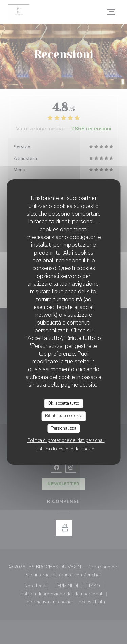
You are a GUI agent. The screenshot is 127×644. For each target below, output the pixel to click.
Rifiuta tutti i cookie (63, 416)
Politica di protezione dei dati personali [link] (66, 440)
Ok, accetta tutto (63, 403)
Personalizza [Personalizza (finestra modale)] (63, 428)
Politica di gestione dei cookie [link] (65, 449)
